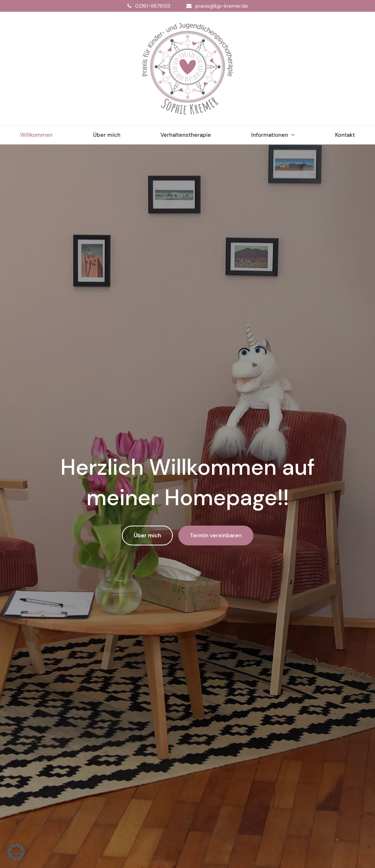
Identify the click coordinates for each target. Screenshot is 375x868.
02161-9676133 (153, 6)
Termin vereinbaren (216, 536)
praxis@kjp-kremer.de (222, 6)
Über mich (147, 536)
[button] (16, 852)
